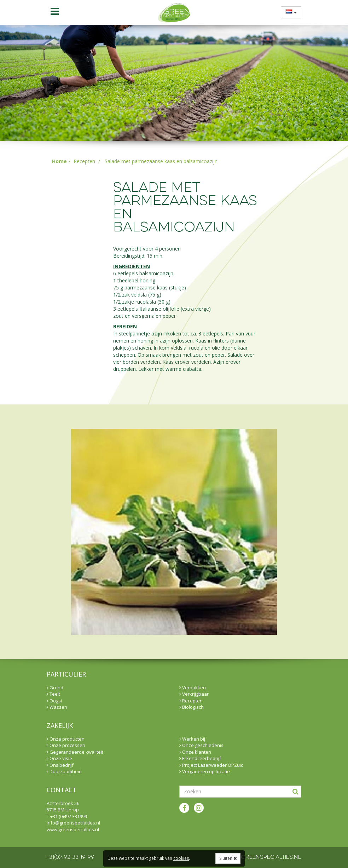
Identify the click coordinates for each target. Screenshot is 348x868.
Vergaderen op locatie (205, 771)
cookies (181, 858)
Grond (55, 688)
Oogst (54, 701)
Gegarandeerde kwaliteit (75, 752)
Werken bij (192, 739)
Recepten (84, 161)
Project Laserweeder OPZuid (211, 765)
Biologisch (192, 707)
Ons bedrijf (60, 765)
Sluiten (228, 858)
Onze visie (59, 758)
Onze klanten (195, 752)
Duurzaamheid (64, 771)
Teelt (53, 694)
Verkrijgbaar (194, 694)
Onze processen (66, 745)
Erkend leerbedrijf (200, 758)
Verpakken (193, 688)
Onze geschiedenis (201, 745)
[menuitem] (289, 12)
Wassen (57, 707)
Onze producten (66, 739)
